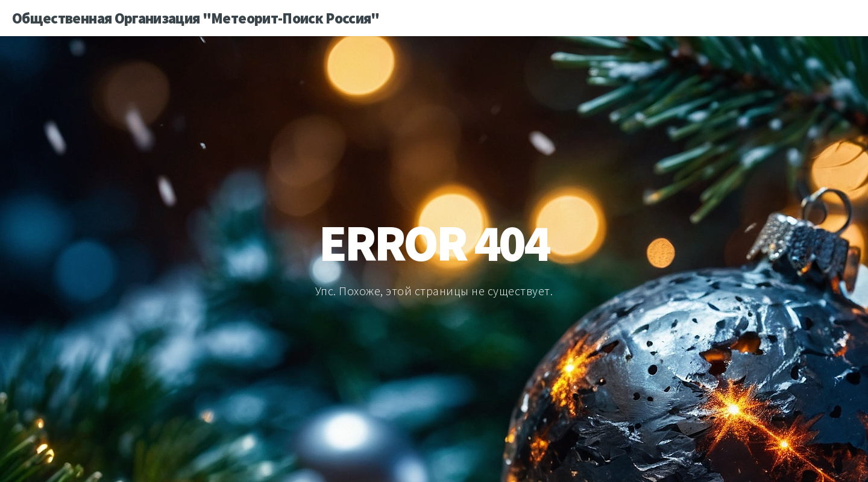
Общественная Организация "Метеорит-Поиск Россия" (196, 18)
